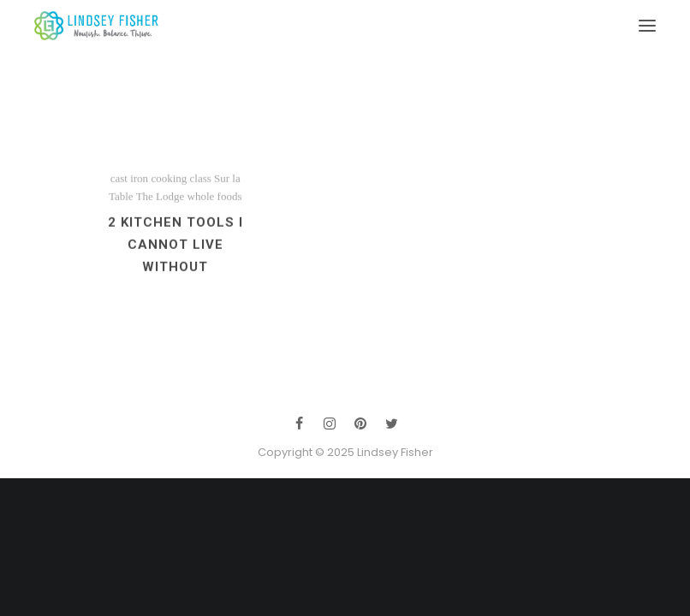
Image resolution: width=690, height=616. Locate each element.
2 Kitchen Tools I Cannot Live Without (175, 258)
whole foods (215, 209)
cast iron (129, 191)
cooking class (181, 191)
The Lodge (161, 209)
